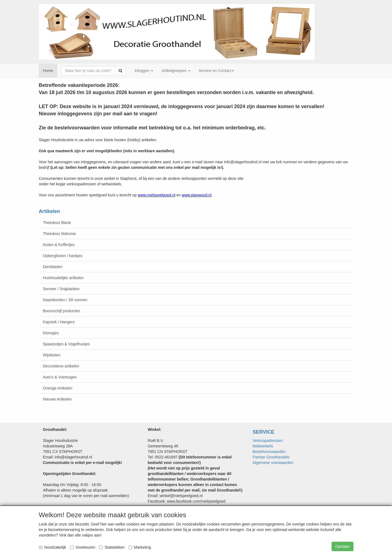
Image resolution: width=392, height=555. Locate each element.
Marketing (140, 547)
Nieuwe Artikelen (57, 399)
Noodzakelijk (53, 547)
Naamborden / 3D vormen (65, 300)
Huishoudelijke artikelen (63, 278)
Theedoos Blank (57, 223)
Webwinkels (263, 446)
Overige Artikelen (58, 388)
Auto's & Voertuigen (60, 377)
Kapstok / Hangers (59, 322)
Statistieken (112, 547)
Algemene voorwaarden (273, 463)
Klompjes (51, 333)
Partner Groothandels (271, 457)
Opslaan (342, 546)
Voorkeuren (83, 547)
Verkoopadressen (268, 441)
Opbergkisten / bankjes (63, 256)
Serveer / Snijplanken (61, 289)
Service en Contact (216, 71)
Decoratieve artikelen (61, 366)
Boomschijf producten (62, 311)
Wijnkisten (52, 355)
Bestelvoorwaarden (269, 452)
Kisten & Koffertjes (59, 245)
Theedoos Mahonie (60, 234)
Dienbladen (53, 267)
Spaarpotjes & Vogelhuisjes (66, 344)
